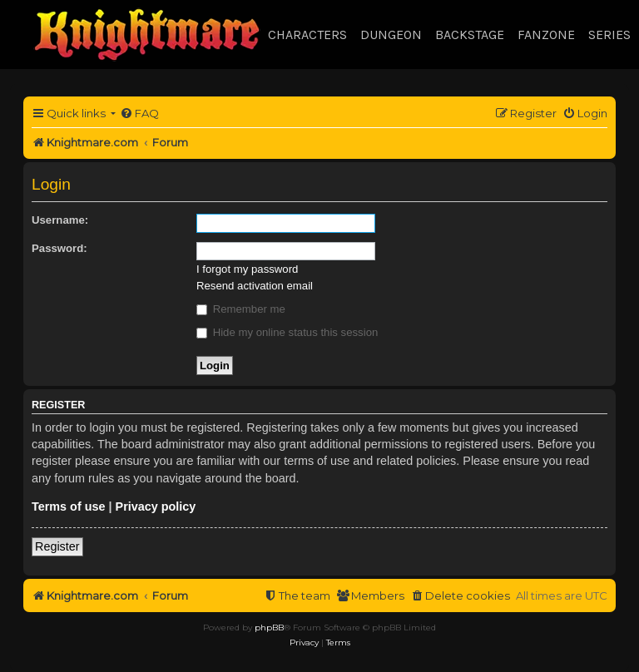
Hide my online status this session (287, 332)
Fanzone (546, 35)
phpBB (269, 628)
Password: (59, 248)
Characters (307, 35)
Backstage (470, 35)
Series (609, 35)
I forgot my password (247, 269)
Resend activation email (255, 286)
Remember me (241, 309)
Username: (60, 220)
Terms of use (69, 506)
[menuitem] (139, 114)
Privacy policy (156, 506)
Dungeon (391, 35)
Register (57, 546)
